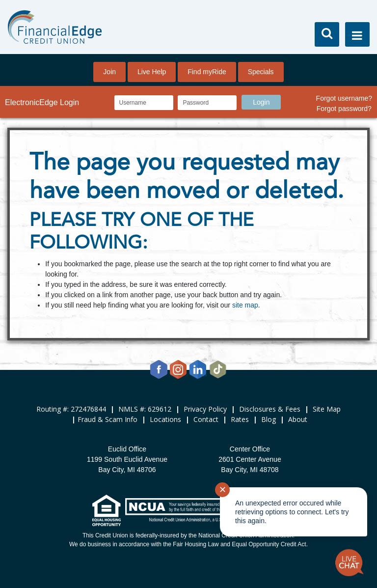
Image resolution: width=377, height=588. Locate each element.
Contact (206, 419)
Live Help (152, 72)
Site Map (327, 409)
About (298, 419)
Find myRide (207, 72)
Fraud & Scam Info (108, 419)
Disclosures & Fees (270, 409)
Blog (269, 419)
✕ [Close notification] (223, 490)
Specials (261, 72)
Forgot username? (344, 98)
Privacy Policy (205, 409)
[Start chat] (350, 563)
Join (109, 72)
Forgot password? (344, 109)
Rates (240, 419)
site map (245, 305)
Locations (165, 419)
